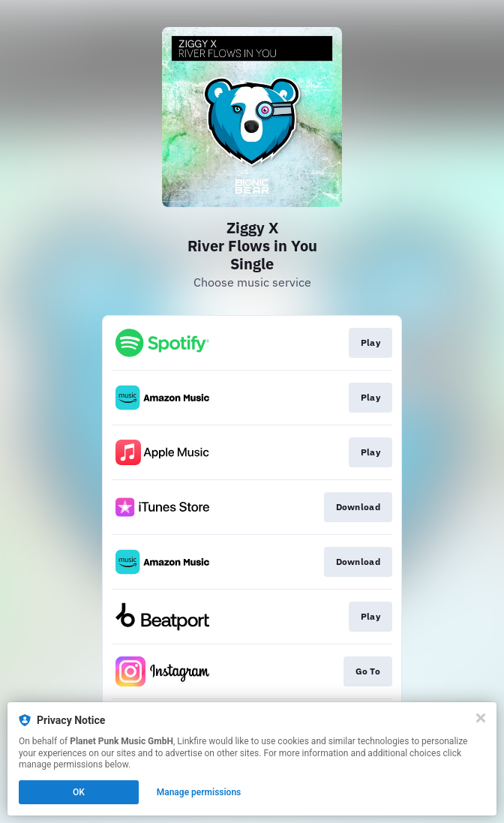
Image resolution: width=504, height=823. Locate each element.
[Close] (481, 718)
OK (79, 792)
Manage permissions (199, 792)
